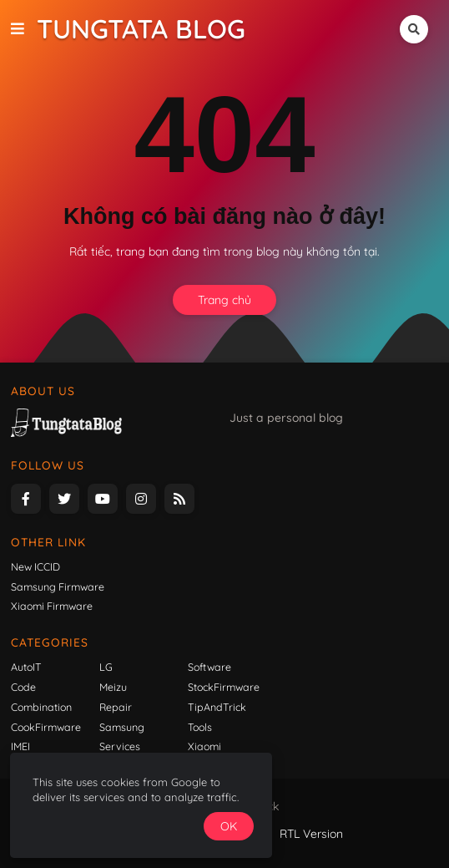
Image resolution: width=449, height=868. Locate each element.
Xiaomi (204, 746)
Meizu (113, 687)
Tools (200, 727)
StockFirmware (224, 687)
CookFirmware (46, 727)
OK (304, 824)
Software (209, 667)
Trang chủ (224, 300)
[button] (24, 29)
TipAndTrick (217, 707)
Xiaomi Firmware (52, 606)
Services (120, 746)
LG (106, 667)
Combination (41, 707)
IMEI (20, 746)
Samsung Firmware (58, 586)
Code (23, 687)
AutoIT (26, 667)
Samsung (122, 727)
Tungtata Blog (141, 29)
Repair (116, 707)
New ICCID (35, 566)
